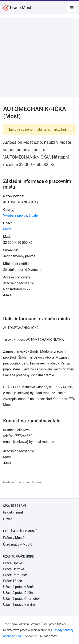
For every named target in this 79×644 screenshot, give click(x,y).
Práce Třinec (13, 581)
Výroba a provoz (15, 216)
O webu (9, 519)
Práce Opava (13, 563)
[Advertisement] (39, 57)
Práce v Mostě (14, 538)
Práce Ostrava (14, 569)
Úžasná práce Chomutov (21, 599)
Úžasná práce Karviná (19, 605)
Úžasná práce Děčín (18, 593)
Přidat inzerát (13, 512)
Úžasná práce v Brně (18, 587)
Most (7, 229)
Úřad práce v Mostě (18, 545)
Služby (34, 216)
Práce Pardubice (15, 575)
